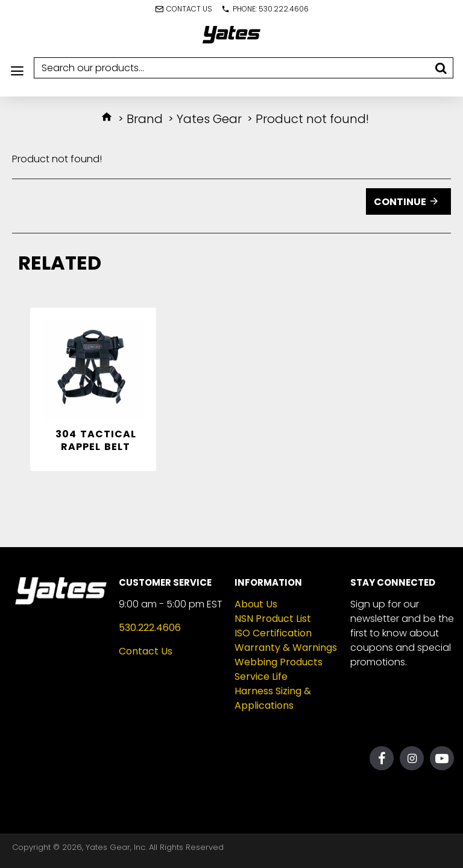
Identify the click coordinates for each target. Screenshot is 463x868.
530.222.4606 (150, 628)
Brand (145, 119)
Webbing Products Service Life (279, 669)
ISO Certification (273, 633)
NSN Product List (273, 619)
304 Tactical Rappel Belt (96, 441)
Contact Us (146, 651)
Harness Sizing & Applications (273, 698)
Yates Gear (209, 119)
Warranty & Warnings (286, 648)
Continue (400, 202)
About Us (256, 604)
